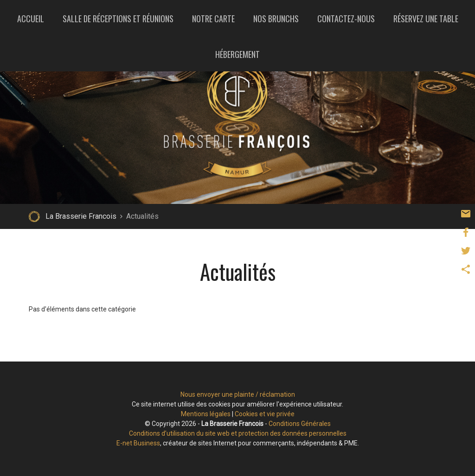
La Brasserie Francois (81, 216)
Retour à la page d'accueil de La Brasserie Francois (34, 216)
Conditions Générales (300, 424)
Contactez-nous (346, 19)
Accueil (31, 19)
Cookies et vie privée (265, 414)
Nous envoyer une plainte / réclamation (238, 394)
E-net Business (138, 443)
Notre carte (213, 19)
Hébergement (237, 54)
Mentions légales (206, 414)
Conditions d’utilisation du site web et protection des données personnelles (238, 433)
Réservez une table (426, 19)
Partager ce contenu (466, 269)
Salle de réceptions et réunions (118, 19)
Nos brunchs (276, 19)
